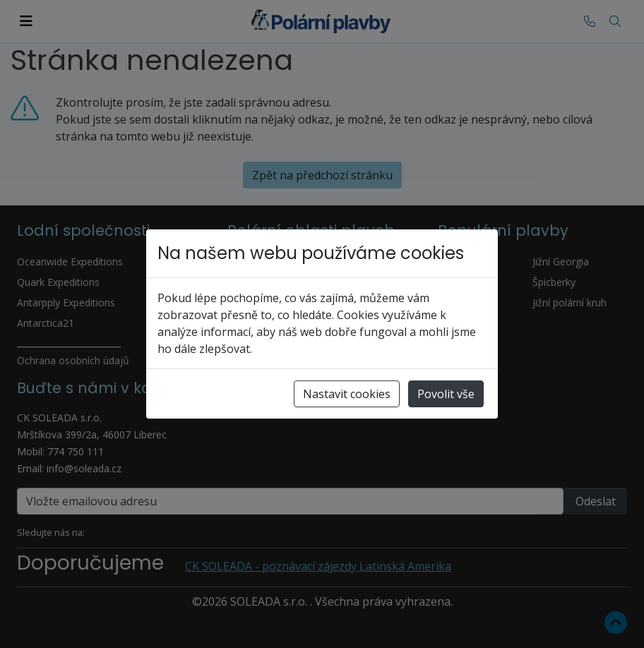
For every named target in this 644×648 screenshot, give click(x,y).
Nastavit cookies (347, 394)
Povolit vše (446, 394)
